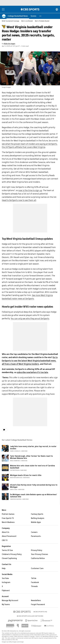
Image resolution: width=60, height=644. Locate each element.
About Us (6, 532)
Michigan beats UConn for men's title (26, 475)
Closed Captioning (9, 558)
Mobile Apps (36, 522)
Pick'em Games (8, 514)
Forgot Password (38, 605)
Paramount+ (36, 536)
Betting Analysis (38, 518)
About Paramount (9, 536)
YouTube (5, 579)
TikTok (34, 579)
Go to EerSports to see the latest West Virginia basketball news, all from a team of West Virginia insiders (30, 361)
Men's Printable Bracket (42, 21)
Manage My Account (10, 601)
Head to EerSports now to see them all (19, 200)
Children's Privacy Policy (12, 554)
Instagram (6, 583)
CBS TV (5, 540)
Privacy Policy (37, 550)
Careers (34, 532)
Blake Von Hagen (10, 44)
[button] (40, 16)
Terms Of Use (7, 550)
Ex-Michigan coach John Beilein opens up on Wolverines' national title (33, 496)
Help (4, 569)
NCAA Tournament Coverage (11, 21)
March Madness (8, 522)
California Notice (38, 558)
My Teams (6, 605)
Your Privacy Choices (39, 554)
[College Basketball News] (18, 16)
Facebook (35, 583)
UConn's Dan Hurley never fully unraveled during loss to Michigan (34, 486)
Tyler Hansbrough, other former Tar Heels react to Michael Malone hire (31, 457)
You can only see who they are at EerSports (30, 319)
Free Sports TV (8, 518)
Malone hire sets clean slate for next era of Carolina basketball (32, 467)
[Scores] (33, 16)
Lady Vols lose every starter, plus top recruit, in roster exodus (33, 448)
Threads (34, 587)
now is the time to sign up (30, 191)
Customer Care (37, 569)
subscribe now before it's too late (32, 372)
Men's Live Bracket (27, 21)
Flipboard (6, 591)
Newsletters (36, 601)
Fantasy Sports (37, 514)
